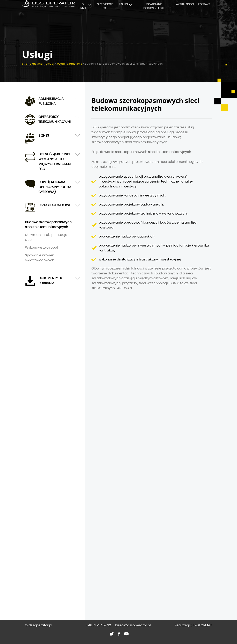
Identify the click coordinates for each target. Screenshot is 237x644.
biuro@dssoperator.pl (133, 625)
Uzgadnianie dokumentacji (153, 6)
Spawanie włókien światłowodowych (40, 258)
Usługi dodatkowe (70, 64)
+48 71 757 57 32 (99, 625)
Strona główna (32, 64)
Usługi (124, 4)
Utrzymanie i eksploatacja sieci (46, 237)
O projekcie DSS (105, 6)
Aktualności (185, 4)
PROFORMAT (202, 625)
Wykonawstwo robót (42, 248)
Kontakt (204, 4)
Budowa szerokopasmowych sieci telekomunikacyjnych (48, 225)
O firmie (82, 6)
